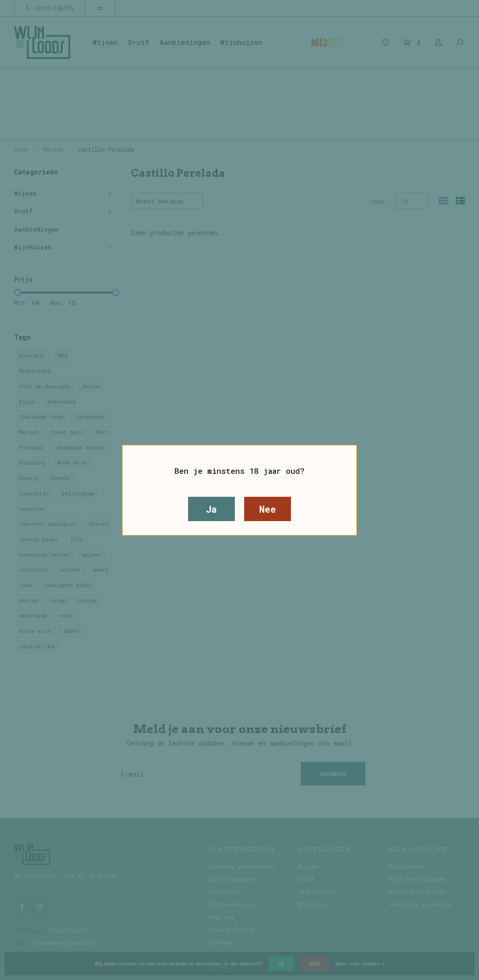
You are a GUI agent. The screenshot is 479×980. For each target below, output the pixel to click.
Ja (211, 509)
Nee (267, 509)
